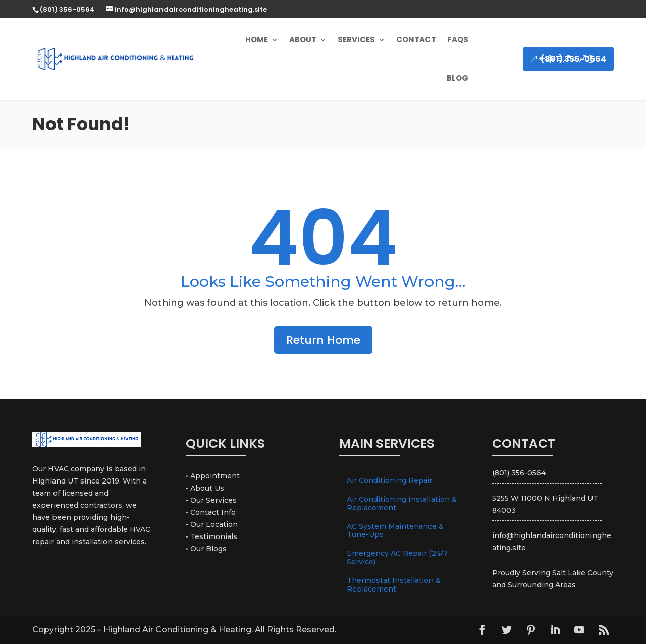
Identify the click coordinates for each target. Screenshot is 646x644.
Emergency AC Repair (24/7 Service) (397, 557)
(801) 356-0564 (573, 59)
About (303, 40)
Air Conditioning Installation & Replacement (402, 503)
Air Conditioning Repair (390, 480)
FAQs (458, 40)
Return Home (323, 340)
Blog (457, 78)
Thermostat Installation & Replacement (394, 585)
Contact (416, 40)
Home (257, 40)
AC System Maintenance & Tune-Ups (395, 531)
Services (356, 40)
